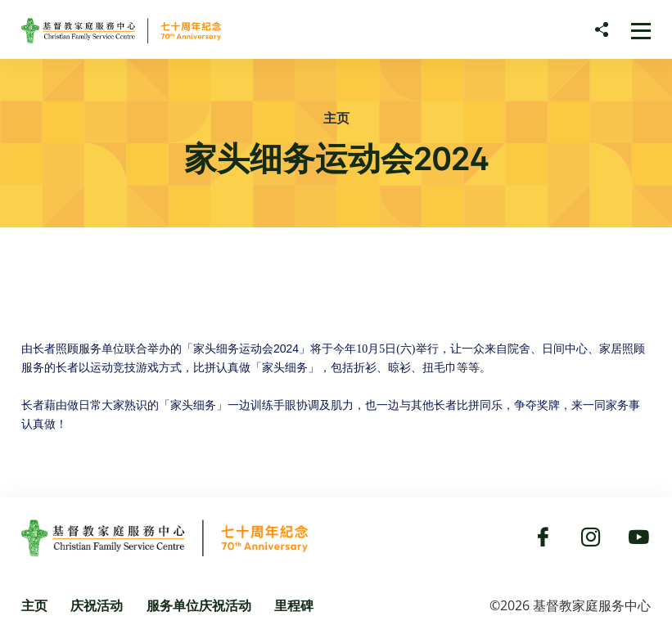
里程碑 (294, 605)
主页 (336, 118)
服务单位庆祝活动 (199, 605)
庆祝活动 (97, 605)
